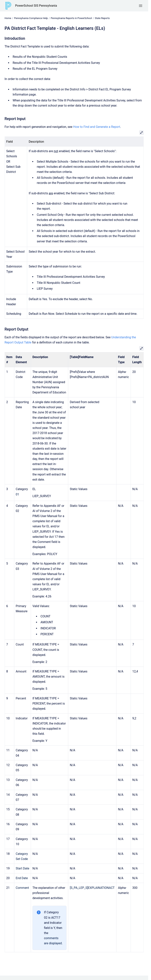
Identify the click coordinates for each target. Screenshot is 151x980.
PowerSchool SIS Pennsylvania (36, 6)
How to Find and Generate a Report (97, 127)
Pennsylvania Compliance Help (31, 18)
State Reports (102, 18)
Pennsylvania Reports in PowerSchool (71, 18)
